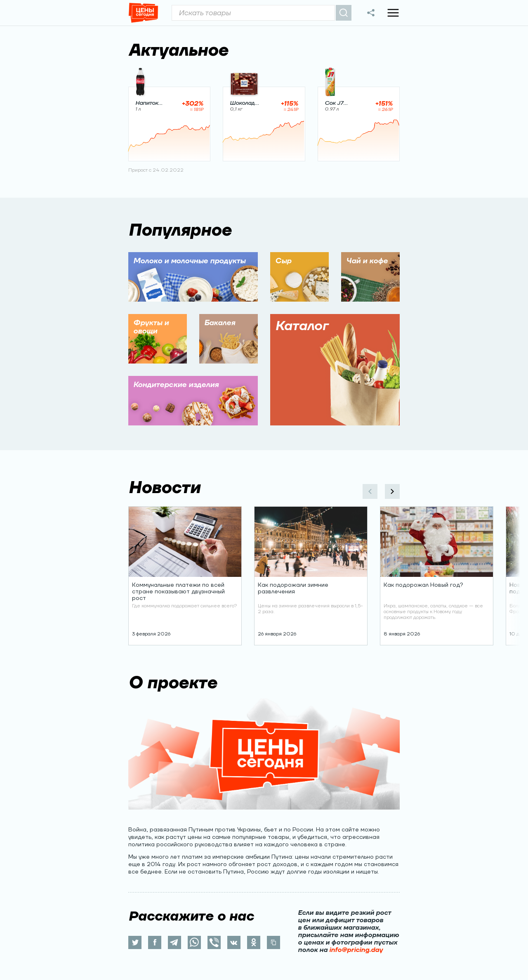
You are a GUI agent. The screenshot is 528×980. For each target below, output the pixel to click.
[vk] (234, 942)
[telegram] (174, 942)
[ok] (254, 942)
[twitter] (135, 942)
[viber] (214, 942)
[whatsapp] (194, 942)
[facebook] (155, 942)
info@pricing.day (356, 950)
